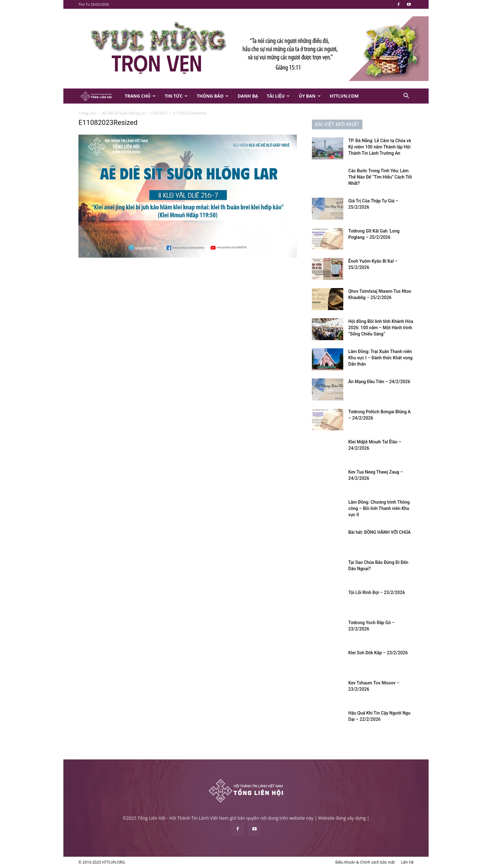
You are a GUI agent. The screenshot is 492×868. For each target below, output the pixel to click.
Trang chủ (87, 113)
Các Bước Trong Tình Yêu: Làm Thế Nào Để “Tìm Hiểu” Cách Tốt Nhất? (380, 177)
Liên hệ (407, 862)
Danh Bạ (248, 96)
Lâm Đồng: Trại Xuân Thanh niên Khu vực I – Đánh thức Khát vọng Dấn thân (380, 358)
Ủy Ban (310, 96)
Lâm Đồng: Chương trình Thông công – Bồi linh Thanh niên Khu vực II (379, 508)
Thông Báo (213, 96)
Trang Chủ (140, 96)
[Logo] (99, 96)
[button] (406, 96)
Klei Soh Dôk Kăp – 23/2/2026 (378, 653)
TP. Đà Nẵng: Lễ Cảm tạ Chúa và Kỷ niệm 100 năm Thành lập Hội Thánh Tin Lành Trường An (380, 147)
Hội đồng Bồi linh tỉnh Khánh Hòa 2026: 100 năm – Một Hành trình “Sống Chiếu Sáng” (381, 328)
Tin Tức (176, 96)
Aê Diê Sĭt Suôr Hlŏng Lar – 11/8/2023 (135, 113)
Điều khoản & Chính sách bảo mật (365, 862)
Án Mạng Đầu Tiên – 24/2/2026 (379, 382)
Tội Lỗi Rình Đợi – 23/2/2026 (377, 592)
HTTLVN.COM (344, 96)
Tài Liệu (278, 96)
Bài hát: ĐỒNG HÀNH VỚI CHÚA (380, 532)
